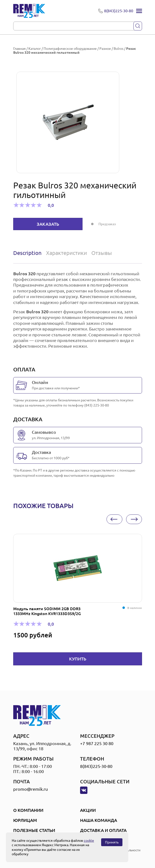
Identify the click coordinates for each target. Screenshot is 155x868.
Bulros (119, 49)
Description (27, 253)
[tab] (29, 253)
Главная (19, 49)
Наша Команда (99, 820)
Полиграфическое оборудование (70, 49)
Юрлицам (25, 820)
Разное (105, 49)
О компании (28, 810)
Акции (88, 810)
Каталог (35, 49)
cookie (89, 841)
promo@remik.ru (30, 789)
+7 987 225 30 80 (97, 743)
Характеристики (66, 253)
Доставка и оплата (103, 830)
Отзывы (102, 253)
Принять (112, 842)
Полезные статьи (34, 830)
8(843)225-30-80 (96, 766)
